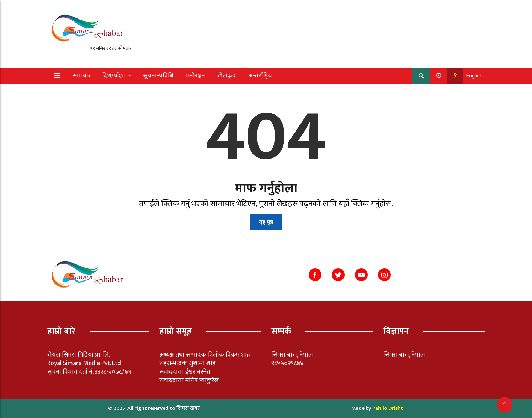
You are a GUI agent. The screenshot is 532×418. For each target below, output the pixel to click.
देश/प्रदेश (114, 76)
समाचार (82, 76)
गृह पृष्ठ (266, 222)
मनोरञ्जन (196, 76)
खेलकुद (227, 76)
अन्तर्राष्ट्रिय (260, 76)
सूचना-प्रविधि (158, 76)
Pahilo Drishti (389, 408)
